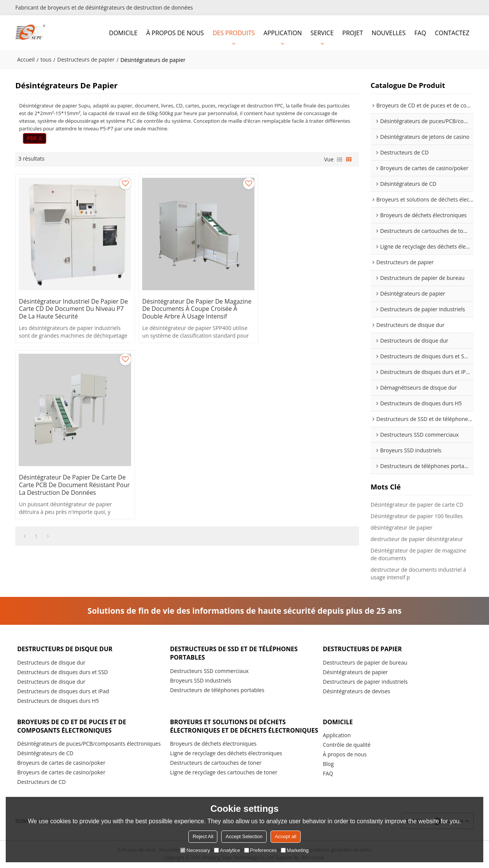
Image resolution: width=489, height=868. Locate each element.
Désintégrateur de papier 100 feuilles (417, 516)
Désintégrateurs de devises (356, 691)
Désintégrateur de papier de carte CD (417, 504)
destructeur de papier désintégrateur (417, 539)
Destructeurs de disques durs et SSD (63, 672)
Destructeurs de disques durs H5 (58, 701)
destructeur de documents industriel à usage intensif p (418, 573)
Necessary (195, 850)
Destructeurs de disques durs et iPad (63, 691)
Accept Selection (244, 836)
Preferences (261, 850)
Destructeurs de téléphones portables (217, 690)
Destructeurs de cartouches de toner (216, 772)
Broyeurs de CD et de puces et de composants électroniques (73, 726)
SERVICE (322, 33)
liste (340, 159)
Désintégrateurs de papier (355, 672)
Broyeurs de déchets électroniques (213, 753)
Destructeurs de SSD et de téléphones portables (235, 653)
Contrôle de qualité (347, 745)
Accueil (26, 59)
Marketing (295, 850)
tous (46, 59)
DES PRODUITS (234, 33)
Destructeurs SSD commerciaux (209, 671)
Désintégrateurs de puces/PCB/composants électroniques (89, 744)
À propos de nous (345, 755)
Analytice (227, 850)
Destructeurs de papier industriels (365, 682)
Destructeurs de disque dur (66, 649)
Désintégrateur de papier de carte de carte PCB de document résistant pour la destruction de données (300, 305)
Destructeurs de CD (41, 783)
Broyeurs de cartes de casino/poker (61, 763)
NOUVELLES (389, 33)
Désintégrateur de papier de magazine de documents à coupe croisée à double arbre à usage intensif (183, 305)
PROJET (353, 33)
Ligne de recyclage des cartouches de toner (224, 782)
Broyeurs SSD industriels (201, 680)
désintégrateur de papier (402, 527)
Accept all (285, 836)
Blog (328, 764)
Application (337, 736)
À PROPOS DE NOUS (175, 33)
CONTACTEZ (452, 33)
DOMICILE (123, 33)
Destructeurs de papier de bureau (365, 662)
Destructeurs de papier (86, 59)
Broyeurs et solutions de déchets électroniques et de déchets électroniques (229, 731)
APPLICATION (283, 33)
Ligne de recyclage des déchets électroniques (226, 763)
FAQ (420, 33)
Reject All (203, 836)
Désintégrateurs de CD (45, 754)
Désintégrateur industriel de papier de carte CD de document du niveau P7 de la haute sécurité (70, 301)
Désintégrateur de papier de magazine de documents (418, 554)
